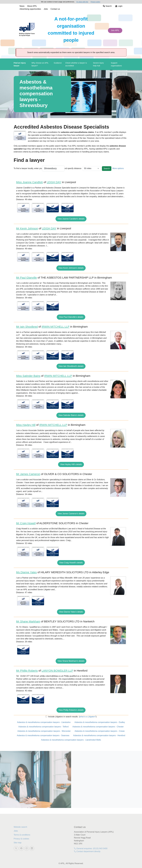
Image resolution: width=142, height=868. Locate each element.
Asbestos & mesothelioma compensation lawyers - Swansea (43, 735)
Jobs (46, 9)
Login (119, 6)
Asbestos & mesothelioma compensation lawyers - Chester (98, 727)
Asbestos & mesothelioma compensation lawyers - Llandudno (44, 722)
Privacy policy (95, 2)
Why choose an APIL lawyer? (40, 64)
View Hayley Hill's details (71, 464)
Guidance (58, 63)
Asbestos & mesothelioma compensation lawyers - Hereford (99, 735)
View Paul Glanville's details (71, 317)
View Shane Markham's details (71, 661)
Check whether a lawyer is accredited (76, 64)
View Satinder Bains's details (71, 415)
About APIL (32, 6)
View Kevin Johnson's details (71, 268)
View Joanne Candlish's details (71, 219)
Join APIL (115, 30)
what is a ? (88, 717)
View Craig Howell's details (71, 563)
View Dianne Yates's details (71, 612)
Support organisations (116, 64)
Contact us (55, 9)
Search (107, 6)
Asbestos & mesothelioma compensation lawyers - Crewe (100, 731)
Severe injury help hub (98, 64)
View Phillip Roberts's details (71, 710)
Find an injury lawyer (20, 64)
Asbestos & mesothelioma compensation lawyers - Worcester (44, 731)
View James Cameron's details (71, 514)
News (22, 6)
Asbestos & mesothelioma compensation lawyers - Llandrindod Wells (71, 740)
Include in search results (63, 717)
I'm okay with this (82, 2)
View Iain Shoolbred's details (71, 366)
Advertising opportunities (30, 9)
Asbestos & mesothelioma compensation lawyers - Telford (43, 727)
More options (118, 168)
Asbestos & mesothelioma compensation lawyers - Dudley (100, 722)
